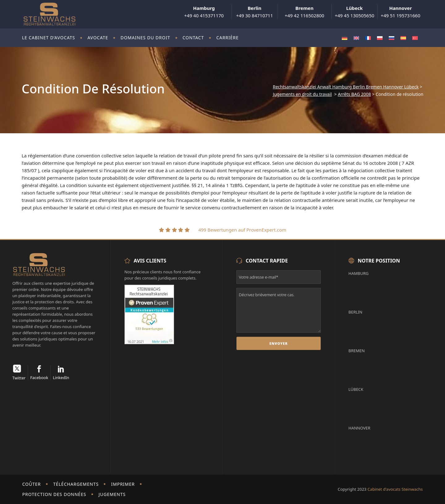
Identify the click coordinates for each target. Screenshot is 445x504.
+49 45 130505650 (354, 12)
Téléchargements (76, 484)
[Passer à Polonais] (380, 38)
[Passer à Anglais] (356, 38)
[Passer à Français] (368, 38)
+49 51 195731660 (400, 12)
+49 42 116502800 (304, 12)
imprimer (123, 484)
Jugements (112, 494)
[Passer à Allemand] (345, 38)
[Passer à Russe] (392, 38)
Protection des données (54, 494)
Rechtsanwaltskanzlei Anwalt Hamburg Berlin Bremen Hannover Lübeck (346, 87)
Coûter (32, 484)
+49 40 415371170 (204, 12)
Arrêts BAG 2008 (354, 94)
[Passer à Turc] (415, 38)
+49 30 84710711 (254, 12)
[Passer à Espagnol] (403, 38)
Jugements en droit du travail (302, 94)
